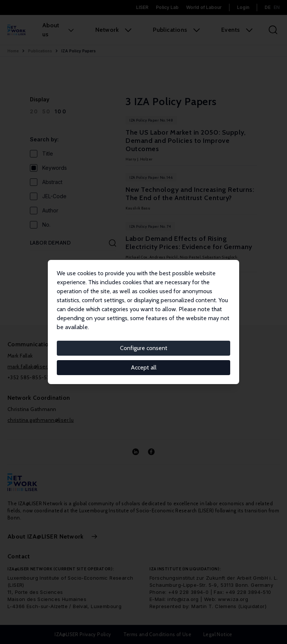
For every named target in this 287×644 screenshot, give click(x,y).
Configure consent (144, 348)
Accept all (144, 367)
